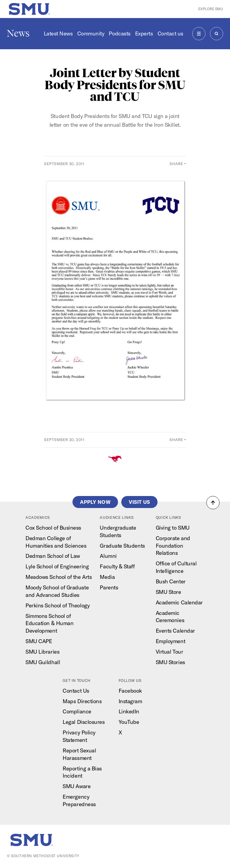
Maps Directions (82, 701)
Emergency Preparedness (79, 800)
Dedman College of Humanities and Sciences (56, 542)
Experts (144, 33)
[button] (213, 503)
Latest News (58, 33)
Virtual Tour (169, 652)
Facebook (130, 691)
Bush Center (171, 581)
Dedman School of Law (53, 556)
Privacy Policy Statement (79, 736)
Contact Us (76, 691)
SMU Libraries (42, 652)
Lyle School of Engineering (57, 566)
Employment (170, 641)
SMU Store (168, 592)
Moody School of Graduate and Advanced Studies (57, 591)
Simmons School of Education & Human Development (49, 623)
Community (91, 33)
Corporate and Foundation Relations (173, 546)
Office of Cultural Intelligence (176, 567)
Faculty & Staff (117, 566)
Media (107, 577)
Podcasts (119, 33)
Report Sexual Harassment (79, 754)
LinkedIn (129, 711)
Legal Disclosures (84, 722)
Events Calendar (175, 631)
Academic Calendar (179, 602)
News (18, 33)
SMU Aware (77, 786)
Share (176, 164)
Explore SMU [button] (211, 9)
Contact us (170, 33)
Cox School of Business (53, 528)
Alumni (108, 556)
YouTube (129, 722)
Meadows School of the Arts (59, 577)
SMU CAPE (39, 641)
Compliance (77, 711)
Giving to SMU (173, 528)
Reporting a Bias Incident (82, 772)
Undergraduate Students (118, 531)
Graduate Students (122, 546)
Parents (109, 587)
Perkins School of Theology (57, 605)
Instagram (130, 701)
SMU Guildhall (43, 662)
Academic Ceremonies (170, 617)
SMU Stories (170, 662)
